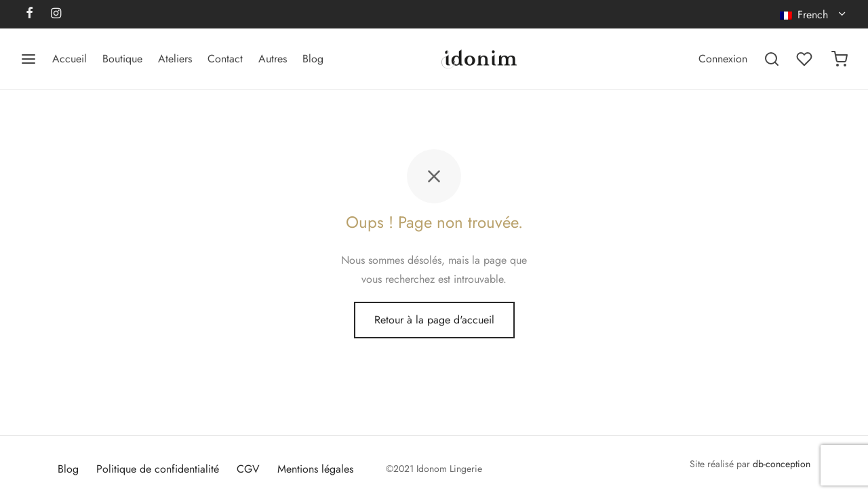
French (806, 15)
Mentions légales (315, 469)
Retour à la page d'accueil (434, 320)
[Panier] (840, 59)
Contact (225, 59)
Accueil (70, 59)
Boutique (122, 59)
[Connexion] (723, 59)
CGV (248, 469)
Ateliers (175, 59)
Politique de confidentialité (158, 469)
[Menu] (28, 59)
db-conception (782, 464)
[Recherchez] (772, 59)
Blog (313, 59)
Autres (273, 59)
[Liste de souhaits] (806, 59)
